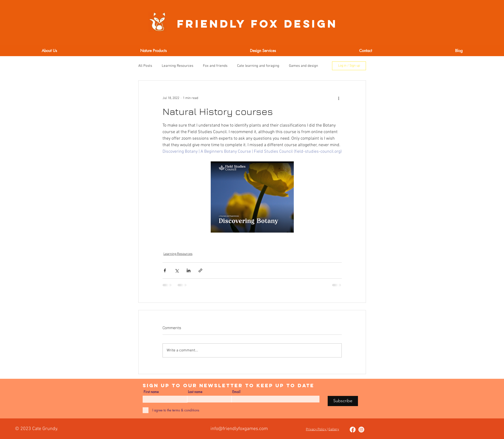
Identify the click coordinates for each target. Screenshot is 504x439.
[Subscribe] (343, 401)
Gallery (334, 429)
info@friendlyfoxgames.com (239, 429)
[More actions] (339, 98)
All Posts (145, 66)
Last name (195, 392)
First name (151, 392)
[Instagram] (361, 430)
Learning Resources (178, 66)
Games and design (303, 66)
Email (236, 392)
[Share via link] (200, 270)
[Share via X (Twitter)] (177, 270)
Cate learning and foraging (258, 66)
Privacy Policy (316, 429)
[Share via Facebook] (165, 270)
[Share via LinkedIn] (189, 270)
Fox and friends (215, 66)
